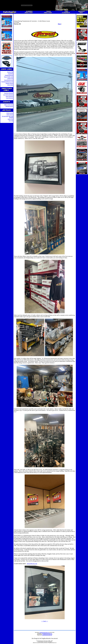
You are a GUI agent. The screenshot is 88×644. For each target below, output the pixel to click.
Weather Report (9, 83)
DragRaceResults (9, 75)
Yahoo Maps (10, 85)
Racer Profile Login (9, 77)
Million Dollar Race (9, 105)
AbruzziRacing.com (32, 564)
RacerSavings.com (9, 80)
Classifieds (10, 74)
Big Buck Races (9, 106)
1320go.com (10, 79)
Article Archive (10, 113)
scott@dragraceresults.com (44, 632)
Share (59, 24)
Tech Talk (11, 121)
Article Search (10, 115)
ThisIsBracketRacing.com (7, 82)
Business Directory (9, 93)
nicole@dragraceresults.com (47, 633)
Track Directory (10, 98)
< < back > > (45, 621)
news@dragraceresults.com (47, 635)
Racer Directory (9, 96)
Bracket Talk (10, 72)
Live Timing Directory (8, 95)
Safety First (10, 119)
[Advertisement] (45, 17)
